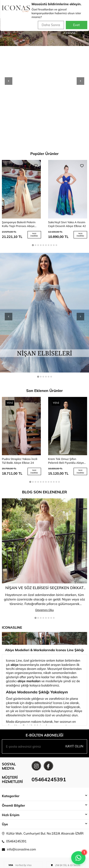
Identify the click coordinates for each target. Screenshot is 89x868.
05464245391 (49, 779)
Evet (76, 25)
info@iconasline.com (21, 849)
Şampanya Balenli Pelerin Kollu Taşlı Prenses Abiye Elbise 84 (19, 224)
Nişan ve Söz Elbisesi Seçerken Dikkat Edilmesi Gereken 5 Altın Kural (45, 588)
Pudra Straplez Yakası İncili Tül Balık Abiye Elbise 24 (20, 461)
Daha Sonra (51, 25)
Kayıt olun (74, 746)
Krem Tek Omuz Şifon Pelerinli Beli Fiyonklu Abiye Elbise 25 (66, 461)
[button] (9, 81)
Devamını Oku (45, 610)
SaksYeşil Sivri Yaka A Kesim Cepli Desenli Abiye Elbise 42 (67, 224)
